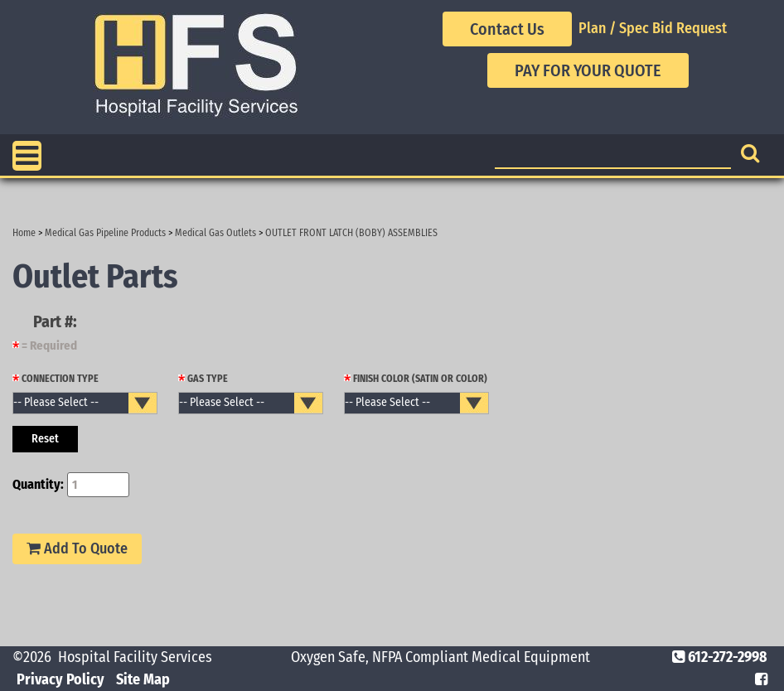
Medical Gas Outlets (215, 233)
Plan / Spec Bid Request (653, 28)
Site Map (143, 679)
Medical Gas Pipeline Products (105, 233)
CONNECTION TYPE (56, 379)
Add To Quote (77, 548)
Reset (45, 439)
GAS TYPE (203, 379)
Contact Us (507, 29)
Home (24, 233)
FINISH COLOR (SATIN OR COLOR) (416, 379)
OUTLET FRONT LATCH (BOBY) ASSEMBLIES (351, 233)
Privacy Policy (60, 679)
